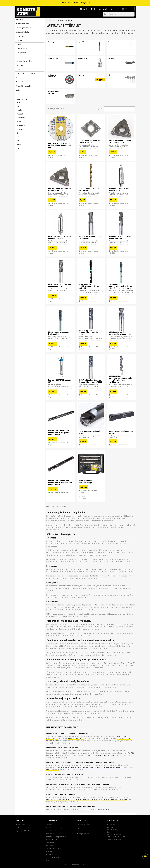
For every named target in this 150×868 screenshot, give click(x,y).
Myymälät (50, 855)
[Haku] (119, 14)
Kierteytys (20, 36)
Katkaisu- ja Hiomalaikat (25, 61)
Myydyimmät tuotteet (24, 831)
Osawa (19, 133)
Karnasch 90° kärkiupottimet (90, 767)
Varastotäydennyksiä (23, 86)
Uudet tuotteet (21, 828)
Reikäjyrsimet (21, 53)
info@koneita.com (119, 837)
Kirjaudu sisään (115, 9)
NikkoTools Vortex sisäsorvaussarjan (59, 800)
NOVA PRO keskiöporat (76, 739)
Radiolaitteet (21, 82)
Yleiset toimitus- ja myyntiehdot (57, 828)
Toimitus (49, 825)
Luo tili (79, 831)
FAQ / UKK (50, 846)
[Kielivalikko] (85, 9)
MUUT (18, 78)
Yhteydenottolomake (54, 849)
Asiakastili (82, 821)
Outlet (18, 90)
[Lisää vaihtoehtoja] (145, 856)
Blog (48, 861)
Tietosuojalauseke (53, 858)
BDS (18, 103)
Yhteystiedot (104, 9)
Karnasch (20, 114)
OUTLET (20, 137)
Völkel (19, 144)
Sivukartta (50, 852)
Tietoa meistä (51, 831)
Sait (18, 141)
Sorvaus (19, 57)
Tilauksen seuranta (83, 825)
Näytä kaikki (82, 499)
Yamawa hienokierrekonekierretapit (67, 767)
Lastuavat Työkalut (23, 32)
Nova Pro (20, 65)
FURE (19, 106)
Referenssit (50, 834)
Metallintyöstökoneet (23, 28)
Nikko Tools (21, 118)
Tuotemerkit (22, 99)
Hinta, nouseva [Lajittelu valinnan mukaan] (120, 109)
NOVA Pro (20, 129)
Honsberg (20, 110)
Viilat (18, 69)
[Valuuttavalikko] (94, 9)
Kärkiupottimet (22, 49)
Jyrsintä (19, 40)
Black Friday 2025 (52, 840)
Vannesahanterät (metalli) (26, 74)
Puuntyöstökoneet (22, 24)
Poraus (19, 44)
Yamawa (20, 148)
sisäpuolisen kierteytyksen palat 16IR (86, 800)
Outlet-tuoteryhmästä (103, 809)
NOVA (19, 122)
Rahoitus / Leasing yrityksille (56, 837)
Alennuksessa (21, 20)
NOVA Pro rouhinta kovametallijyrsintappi (102, 755)
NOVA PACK (21, 125)
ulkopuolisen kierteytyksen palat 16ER (114, 767)
